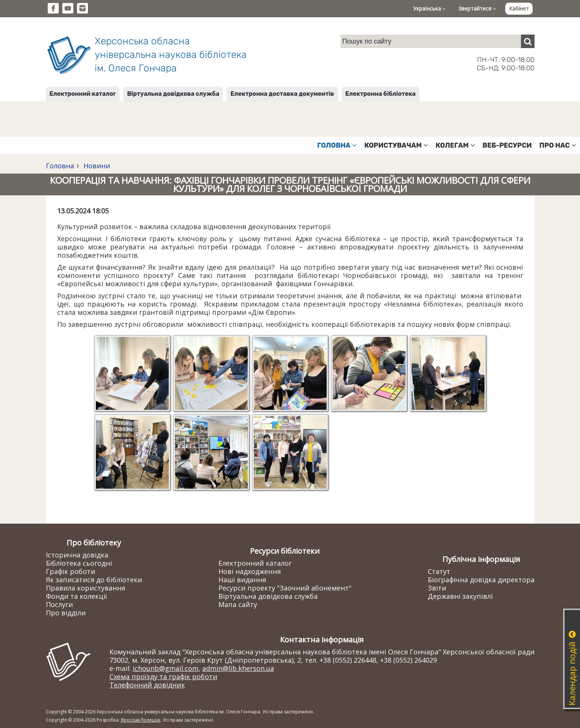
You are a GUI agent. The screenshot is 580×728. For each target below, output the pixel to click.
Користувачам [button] (396, 145)
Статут (439, 571)
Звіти (437, 588)
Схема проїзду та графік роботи (163, 677)
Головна (60, 166)
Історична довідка (77, 555)
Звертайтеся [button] (477, 8)
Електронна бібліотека (381, 94)
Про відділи (66, 613)
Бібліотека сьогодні (79, 563)
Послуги (59, 604)
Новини (96, 166)
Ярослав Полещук (141, 720)
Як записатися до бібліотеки (94, 580)
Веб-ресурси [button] (507, 145)
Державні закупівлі (460, 596)
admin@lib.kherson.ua (238, 668)
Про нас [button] (558, 145)
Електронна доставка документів (282, 94)
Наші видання (242, 580)
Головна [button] (337, 145)
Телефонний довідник (147, 685)
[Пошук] (528, 41)
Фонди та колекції (76, 596)
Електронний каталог (83, 94)
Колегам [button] (455, 145)
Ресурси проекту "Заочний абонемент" (285, 588)
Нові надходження (250, 571)
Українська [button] (429, 8)
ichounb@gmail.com (166, 668)
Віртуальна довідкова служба (173, 94)
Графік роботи (70, 571)
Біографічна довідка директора (481, 580)
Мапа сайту (238, 604)
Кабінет (519, 8)
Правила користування (86, 588)
